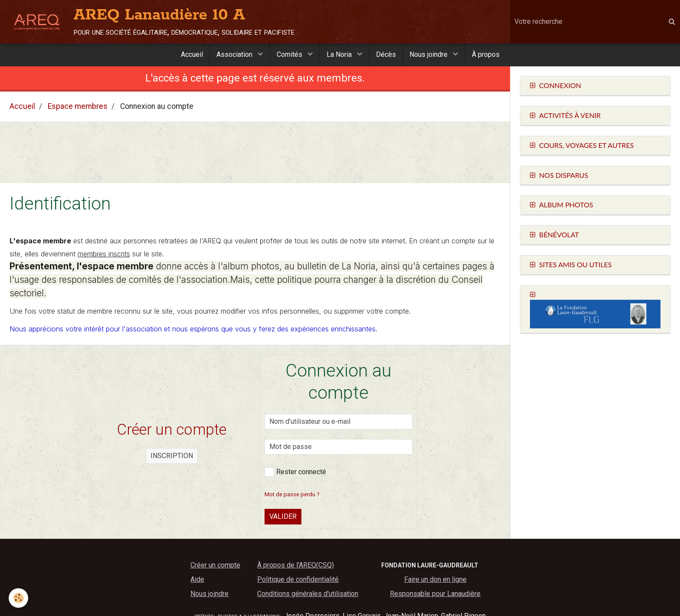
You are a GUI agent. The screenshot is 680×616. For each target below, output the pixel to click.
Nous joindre (429, 54)
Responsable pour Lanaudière (435, 594)
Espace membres (78, 106)
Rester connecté (295, 472)
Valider (283, 516)
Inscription (172, 456)
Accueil (192, 54)
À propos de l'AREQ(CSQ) (296, 565)
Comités (290, 54)
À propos (486, 54)
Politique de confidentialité (298, 579)
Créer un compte (215, 565)
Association (235, 54)
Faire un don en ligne (435, 579)
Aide (197, 579)
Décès (386, 54)
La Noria (340, 54)
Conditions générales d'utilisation (308, 594)
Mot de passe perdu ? (292, 494)
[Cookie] (18, 598)
